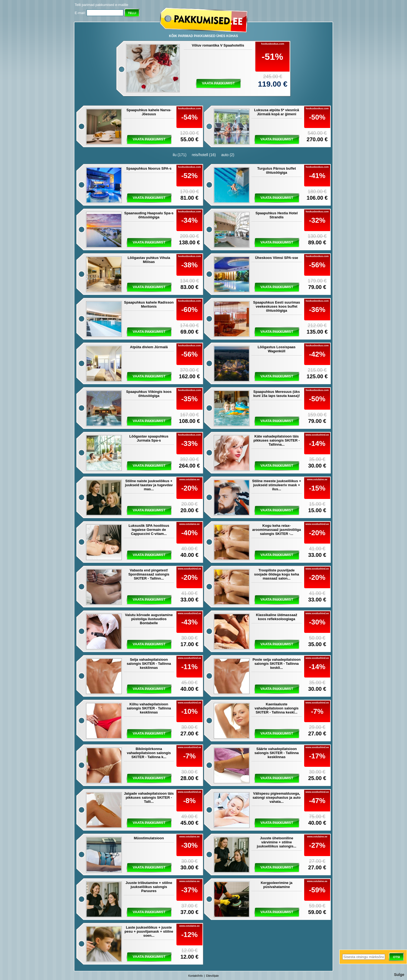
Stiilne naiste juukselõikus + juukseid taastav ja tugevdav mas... (149, 485)
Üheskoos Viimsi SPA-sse (276, 258)
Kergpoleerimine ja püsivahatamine (276, 885)
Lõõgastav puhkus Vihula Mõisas (149, 260)
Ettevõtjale (213, 976)
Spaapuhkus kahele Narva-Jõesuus (149, 112)
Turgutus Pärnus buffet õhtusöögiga (277, 170)
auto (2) (228, 155)
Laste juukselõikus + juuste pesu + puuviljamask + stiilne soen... (149, 931)
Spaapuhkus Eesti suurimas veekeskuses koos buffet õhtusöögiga (276, 306)
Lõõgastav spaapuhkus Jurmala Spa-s (149, 438)
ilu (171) (180, 155)
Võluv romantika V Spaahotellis (218, 45)
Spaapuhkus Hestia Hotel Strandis (277, 215)
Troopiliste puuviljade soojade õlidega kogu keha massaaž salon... (277, 574)
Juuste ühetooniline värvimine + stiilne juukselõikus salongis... (277, 842)
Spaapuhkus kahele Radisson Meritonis (149, 304)
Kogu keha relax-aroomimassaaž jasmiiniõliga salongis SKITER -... (277, 530)
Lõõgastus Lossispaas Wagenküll (277, 349)
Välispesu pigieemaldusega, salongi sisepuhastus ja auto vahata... (277, 798)
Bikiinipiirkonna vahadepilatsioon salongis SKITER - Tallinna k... (149, 753)
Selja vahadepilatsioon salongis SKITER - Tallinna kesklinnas (149, 664)
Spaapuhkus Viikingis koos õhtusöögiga (149, 394)
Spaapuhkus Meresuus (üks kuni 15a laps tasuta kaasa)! (277, 394)
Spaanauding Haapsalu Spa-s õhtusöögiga (149, 215)
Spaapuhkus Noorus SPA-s (149, 168)
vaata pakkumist (218, 83)
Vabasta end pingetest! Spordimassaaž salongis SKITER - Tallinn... (149, 574)
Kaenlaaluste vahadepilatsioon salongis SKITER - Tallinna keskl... (277, 708)
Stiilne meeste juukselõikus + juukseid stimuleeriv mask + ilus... (277, 485)
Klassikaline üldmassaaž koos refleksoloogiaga (277, 617)
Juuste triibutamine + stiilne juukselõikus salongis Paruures (149, 887)
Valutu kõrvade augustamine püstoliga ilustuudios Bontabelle (149, 619)
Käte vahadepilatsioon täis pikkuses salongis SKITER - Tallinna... (276, 440)
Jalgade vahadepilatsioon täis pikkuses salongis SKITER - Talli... (149, 798)
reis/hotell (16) (204, 155)
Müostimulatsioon (149, 838)
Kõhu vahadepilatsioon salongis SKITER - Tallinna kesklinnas (149, 708)
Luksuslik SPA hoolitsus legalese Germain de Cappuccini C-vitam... (149, 530)
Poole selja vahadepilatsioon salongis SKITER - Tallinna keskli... (277, 664)
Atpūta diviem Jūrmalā (149, 347)
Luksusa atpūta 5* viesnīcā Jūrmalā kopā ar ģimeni (277, 112)
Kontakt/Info (196, 976)
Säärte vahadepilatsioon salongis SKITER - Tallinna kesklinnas (277, 753)
